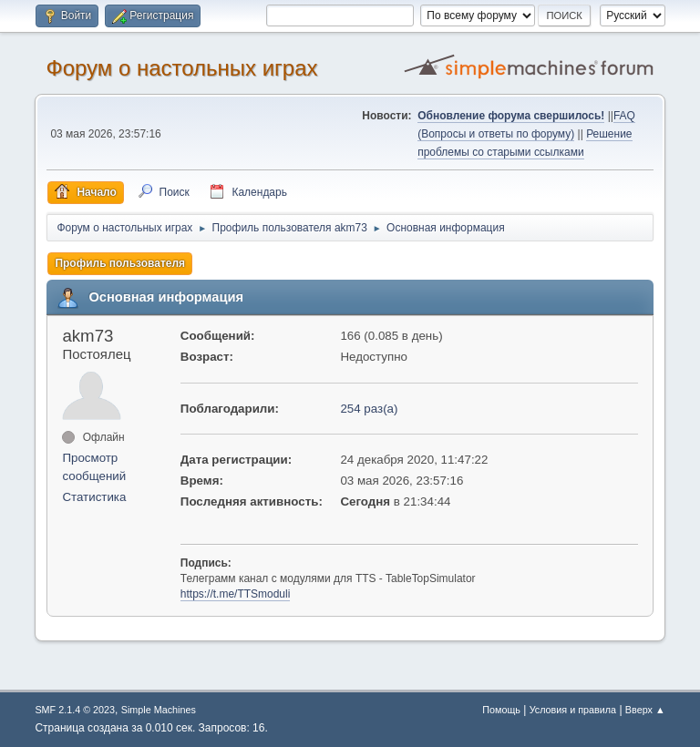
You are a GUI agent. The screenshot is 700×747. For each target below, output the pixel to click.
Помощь (501, 710)
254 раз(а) (369, 409)
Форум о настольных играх (181, 68)
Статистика (94, 497)
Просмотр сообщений (94, 467)
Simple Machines (159, 710)
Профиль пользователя (120, 263)
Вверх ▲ (645, 710)
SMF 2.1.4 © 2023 (75, 710)
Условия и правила (573, 710)
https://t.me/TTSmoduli (236, 594)
